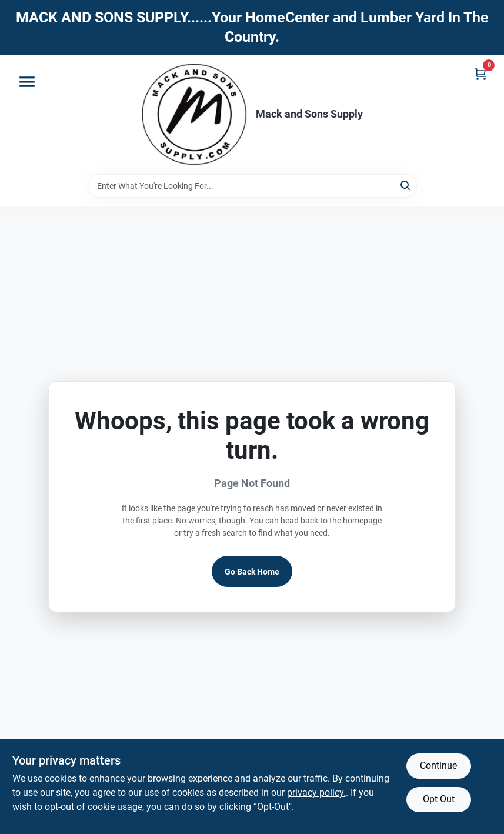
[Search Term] (252, 186)
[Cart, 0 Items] (480, 74)
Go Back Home (252, 572)
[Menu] (27, 82)
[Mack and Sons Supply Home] (195, 114)
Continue (438, 765)
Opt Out (439, 799)
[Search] (406, 185)
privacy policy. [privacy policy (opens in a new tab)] (316, 793)
